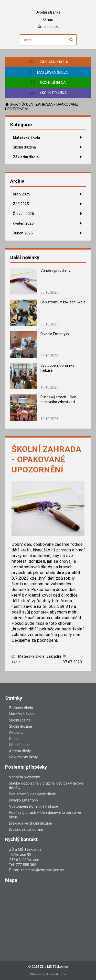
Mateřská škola (26, 137)
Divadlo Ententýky (55, 334)
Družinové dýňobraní (26, 829)
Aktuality (16, 732)
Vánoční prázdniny (55, 271)
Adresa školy (20, 751)
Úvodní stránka (48, 12)
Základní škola (26, 157)
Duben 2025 (23, 233)
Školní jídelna (20, 720)
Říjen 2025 (21, 194)
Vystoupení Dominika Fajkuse (34, 806)
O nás (48, 19)
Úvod (14, 104)
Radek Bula (58, 974)
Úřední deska (49, 27)
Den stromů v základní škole (63, 302)
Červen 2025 (23, 214)
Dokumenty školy (23, 757)
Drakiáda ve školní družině (30, 823)
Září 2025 (21, 204)
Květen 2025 (23, 223)
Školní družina (24, 147)
